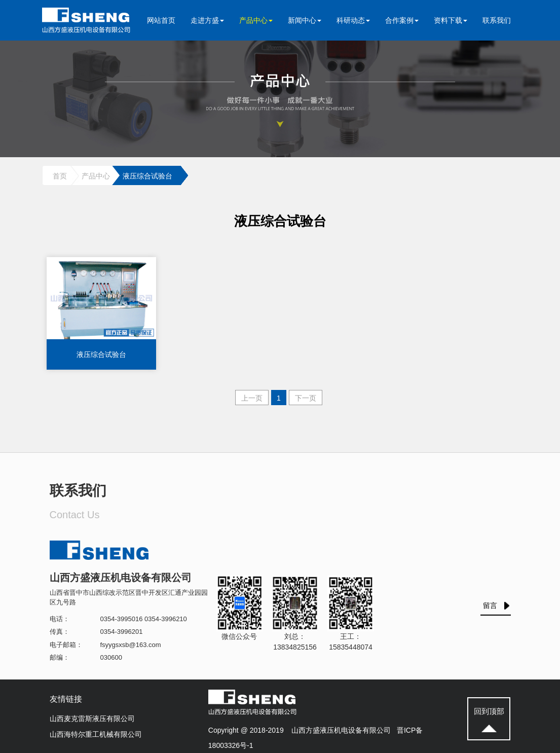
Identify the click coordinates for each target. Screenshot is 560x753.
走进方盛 (207, 20)
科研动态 (353, 20)
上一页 (252, 398)
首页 (60, 176)
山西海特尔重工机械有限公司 (96, 734)
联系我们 (497, 20)
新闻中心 (305, 20)
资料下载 (451, 20)
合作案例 (402, 20)
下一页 (306, 398)
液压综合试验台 (147, 176)
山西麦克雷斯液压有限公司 (92, 719)
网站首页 (161, 20)
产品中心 (256, 20)
